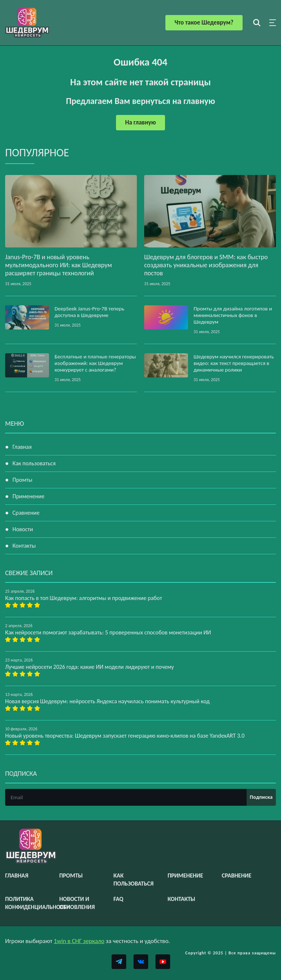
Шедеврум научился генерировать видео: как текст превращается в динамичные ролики (234, 363)
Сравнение (26, 513)
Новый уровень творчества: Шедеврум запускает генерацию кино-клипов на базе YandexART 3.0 (125, 736)
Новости (23, 529)
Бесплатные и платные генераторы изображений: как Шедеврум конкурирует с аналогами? (95, 363)
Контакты (24, 546)
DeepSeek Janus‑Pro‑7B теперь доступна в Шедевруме (89, 312)
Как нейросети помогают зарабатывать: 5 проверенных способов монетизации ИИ (108, 632)
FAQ (118, 899)
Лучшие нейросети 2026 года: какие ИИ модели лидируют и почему (89, 667)
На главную (140, 122)
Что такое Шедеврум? (204, 23)
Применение (28, 496)
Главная (22, 447)
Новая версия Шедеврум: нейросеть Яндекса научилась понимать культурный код (107, 701)
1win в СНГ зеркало (79, 941)
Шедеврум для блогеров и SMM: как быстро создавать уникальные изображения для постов (206, 265)
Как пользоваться (34, 463)
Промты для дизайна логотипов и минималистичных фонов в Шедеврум (233, 315)
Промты (22, 480)
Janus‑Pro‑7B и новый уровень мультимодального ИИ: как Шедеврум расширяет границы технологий (59, 265)
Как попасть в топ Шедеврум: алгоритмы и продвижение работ (84, 598)
